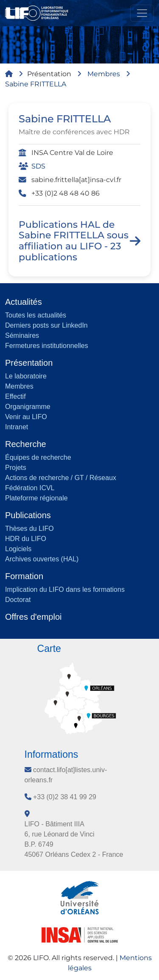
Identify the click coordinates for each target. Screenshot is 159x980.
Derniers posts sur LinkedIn (46, 325)
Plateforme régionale (36, 498)
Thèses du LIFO (29, 529)
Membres (104, 74)
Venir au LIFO (26, 417)
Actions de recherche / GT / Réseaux (61, 478)
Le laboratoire (26, 376)
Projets (16, 468)
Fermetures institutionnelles (47, 346)
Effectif (15, 396)
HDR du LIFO (26, 539)
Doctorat (18, 600)
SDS (38, 166)
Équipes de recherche (38, 457)
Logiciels (18, 549)
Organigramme (28, 407)
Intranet (17, 427)
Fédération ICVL (30, 488)
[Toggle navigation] (142, 13)
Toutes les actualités (36, 315)
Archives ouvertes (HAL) (42, 559)
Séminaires (22, 335)
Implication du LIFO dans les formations (65, 589)
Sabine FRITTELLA (36, 84)
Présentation (49, 74)
